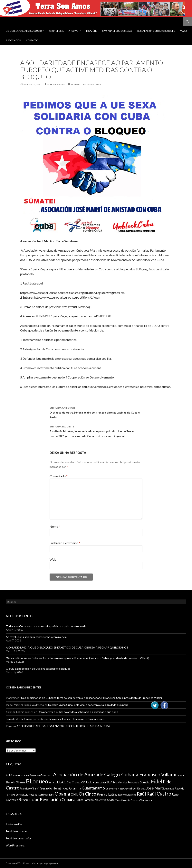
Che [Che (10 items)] (69, 782)
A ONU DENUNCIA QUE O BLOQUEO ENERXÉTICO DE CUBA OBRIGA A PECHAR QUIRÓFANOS (67, 647)
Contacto (32, 40)
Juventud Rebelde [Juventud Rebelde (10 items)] (174, 789)
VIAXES (184, 31)
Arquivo (73, 31)
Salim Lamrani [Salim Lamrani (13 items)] (85, 800)
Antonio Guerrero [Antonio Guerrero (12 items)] (41, 775)
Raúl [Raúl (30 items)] (141, 794)
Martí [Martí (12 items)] (51, 794)
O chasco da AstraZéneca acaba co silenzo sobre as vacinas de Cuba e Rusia (96, 412)
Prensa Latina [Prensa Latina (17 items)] (107, 794)
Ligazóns (92, 31)
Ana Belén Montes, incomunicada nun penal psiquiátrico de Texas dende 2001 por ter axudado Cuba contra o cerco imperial (96, 431)
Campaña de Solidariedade (117, 31)
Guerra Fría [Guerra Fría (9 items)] (111, 789)
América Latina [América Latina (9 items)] (21, 775)
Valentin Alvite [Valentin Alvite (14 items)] (105, 800)
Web (53, 559)
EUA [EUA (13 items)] (109, 782)
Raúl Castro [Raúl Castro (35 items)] (159, 794)
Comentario (59, 476)
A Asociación (13, 40)
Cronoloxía (56, 31)
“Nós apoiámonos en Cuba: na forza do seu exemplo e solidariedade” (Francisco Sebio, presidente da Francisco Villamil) (77, 658)
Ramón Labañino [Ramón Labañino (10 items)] (127, 795)
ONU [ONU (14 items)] (74, 794)
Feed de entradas (17, 831)
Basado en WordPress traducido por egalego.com (32, 863)
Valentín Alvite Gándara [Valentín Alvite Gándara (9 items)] (127, 800)
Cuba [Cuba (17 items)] (90, 782)
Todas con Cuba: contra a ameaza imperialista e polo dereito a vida (46, 626)
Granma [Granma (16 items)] (75, 788)
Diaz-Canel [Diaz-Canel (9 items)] (100, 783)
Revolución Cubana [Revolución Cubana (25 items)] (58, 799)
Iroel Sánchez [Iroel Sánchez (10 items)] (138, 789)
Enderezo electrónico (65, 543)
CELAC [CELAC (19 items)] (60, 782)
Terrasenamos (56, 84)
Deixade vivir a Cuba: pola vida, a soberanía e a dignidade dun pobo (88, 705)
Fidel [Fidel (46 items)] (157, 781)
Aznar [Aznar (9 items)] (181, 775)
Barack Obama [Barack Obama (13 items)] (16, 782)
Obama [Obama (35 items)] (62, 794)
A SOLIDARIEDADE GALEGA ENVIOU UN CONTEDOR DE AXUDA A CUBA (63, 726)
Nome (55, 526)
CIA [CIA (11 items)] (83, 782)
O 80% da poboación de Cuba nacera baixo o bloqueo (38, 669)
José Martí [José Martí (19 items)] (155, 788)
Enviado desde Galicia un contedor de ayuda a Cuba (37, 719)
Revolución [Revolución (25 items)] (29, 799)
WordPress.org (15, 845)
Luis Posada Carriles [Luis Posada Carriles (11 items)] (35, 795)
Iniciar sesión (14, 824)
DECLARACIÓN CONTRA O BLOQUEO (156, 31)
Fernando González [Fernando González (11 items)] (139, 782)
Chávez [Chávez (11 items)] (76, 782)
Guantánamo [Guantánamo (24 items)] (93, 788)
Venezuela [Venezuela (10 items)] (146, 800)
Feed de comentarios (19, 838)
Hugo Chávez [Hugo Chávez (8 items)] (124, 789)
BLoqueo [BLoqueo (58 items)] (37, 781)
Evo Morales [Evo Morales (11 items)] (120, 782)
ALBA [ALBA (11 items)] (9, 775)
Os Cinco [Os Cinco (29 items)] (87, 794)
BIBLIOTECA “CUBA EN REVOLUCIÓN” (25, 31)
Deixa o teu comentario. (86, 84)
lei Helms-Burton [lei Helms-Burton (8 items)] (14, 795)
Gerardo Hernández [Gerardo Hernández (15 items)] (54, 788)
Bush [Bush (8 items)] (51, 783)
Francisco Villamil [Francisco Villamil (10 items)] (30, 789)
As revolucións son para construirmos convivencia (36, 637)
